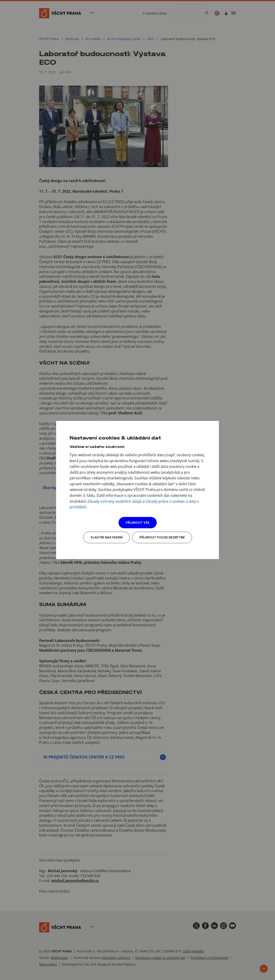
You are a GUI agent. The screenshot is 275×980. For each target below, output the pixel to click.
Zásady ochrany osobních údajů (115, 501)
